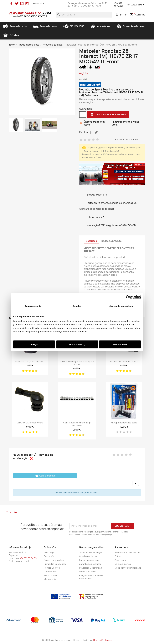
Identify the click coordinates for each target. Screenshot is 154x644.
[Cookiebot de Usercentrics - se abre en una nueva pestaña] (128, 297)
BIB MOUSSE (73, 26)
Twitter (17, 4)
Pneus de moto (15, 26)
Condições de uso (88, 556)
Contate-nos (51, 572)
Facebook (11, 4)
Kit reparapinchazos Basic (124, 423)
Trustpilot (38, 4)
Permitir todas (120, 344)
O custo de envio (88, 572)
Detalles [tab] (77, 306)
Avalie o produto (45, 476)
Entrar (118, 556)
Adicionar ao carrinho (108, 114)
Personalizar (77, 344)
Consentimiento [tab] (33, 306)
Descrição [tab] (91, 241)
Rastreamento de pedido (127, 552)
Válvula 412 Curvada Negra (30, 423)
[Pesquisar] (84, 15)
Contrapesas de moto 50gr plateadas (77, 424)
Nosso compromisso (54, 560)
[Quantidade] (83, 114)
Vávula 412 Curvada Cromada (124, 361)
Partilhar (91, 132)
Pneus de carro (45, 26)
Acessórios (100, 26)
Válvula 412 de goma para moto (30, 361)
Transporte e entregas (91, 552)
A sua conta (121, 547)
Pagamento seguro (89, 560)
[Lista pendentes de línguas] (136, 5)
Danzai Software (103, 640)
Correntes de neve (130, 26)
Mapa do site (50, 575)
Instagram (27, 4)
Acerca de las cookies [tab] (121, 306)
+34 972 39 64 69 (118, 5)
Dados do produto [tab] (112, 241)
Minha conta (50, 579)
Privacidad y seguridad (55, 564)
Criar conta (120, 560)
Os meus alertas (123, 564)
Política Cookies (52, 568)
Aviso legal (49, 552)
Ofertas (11, 35)
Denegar (34, 344)
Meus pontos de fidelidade (128, 568)
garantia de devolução (90, 564)
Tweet (96, 132)
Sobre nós (49, 556)
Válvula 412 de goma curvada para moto (77, 363)
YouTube (22, 4)
